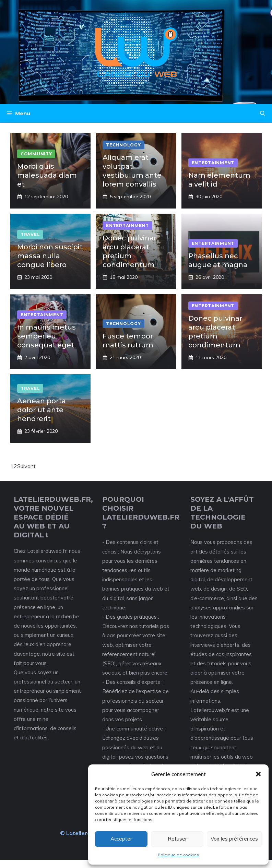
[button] (258, 774)
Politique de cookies (178, 855)
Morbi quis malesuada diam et (47, 175)
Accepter (121, 839)
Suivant (26, 466)
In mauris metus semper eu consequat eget (46, 336)
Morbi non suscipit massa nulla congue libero (50, 256)
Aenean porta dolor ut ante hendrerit (42, 410)
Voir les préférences (234, 839)
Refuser (177, 839)
